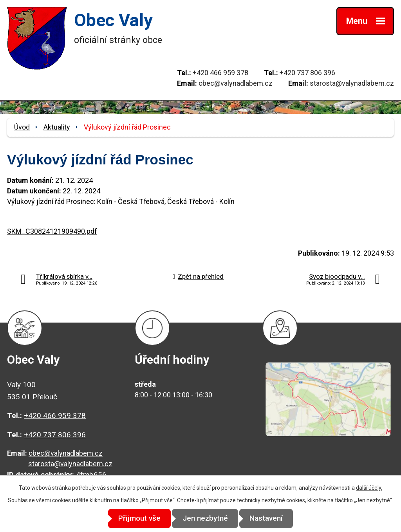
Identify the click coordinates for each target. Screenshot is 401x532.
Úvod (22, 127)
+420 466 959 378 (220, 73)
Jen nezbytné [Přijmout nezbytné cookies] (205, 518)
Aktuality (57, 127)
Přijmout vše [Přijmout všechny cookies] (135, 518)
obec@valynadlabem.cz (236, 83)
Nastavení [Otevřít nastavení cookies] (271, 518)
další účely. (369, 488)
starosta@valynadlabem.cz (352, 83)
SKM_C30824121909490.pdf (52, 231)
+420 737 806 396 (307, 73)
